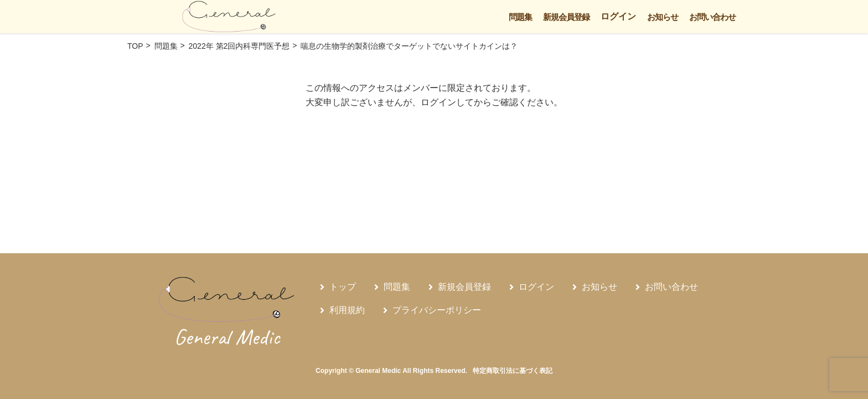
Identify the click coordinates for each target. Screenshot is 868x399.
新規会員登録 (566, 17)
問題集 (520, 17)
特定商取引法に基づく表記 (513, 371)
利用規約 (347, 310)
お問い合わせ (712, 17)
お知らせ (663, 17)
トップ (343, 287)
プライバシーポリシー (437, 310)
